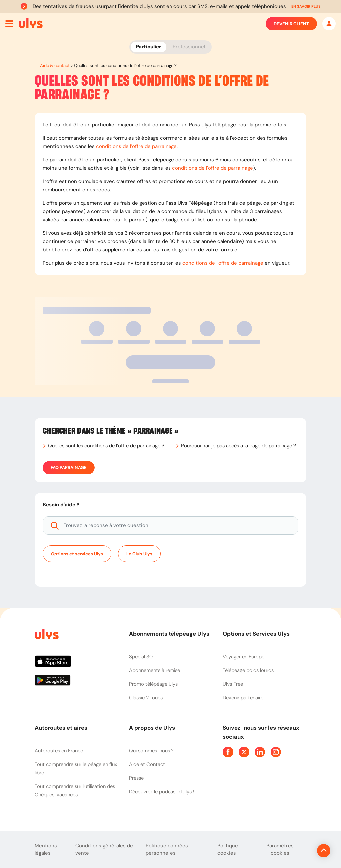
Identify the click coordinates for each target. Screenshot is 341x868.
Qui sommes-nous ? (151, 751)
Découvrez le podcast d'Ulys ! (162, 792)
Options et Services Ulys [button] (256, 634)
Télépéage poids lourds (248, 670)
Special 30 (141, 657)
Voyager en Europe (244, 657)
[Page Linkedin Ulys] (260, 752)
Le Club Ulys (139, 554)
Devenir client (291, 24)
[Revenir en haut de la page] (301, 851)
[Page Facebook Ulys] (228, 752)
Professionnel (189, 47)
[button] (306, 6)
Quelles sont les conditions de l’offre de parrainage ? (106, 446)
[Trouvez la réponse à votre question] (170, 525)
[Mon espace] (329, 24)
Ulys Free (233, 684)
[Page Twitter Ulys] (244, 752)
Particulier (148, 47)
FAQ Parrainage (69, 468)
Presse (136, 778)
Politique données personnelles (167, 849)
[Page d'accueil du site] (46, 635)
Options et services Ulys (77, 554)
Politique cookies (228, 849)
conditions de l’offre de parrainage (136, 146)
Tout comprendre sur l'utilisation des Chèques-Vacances (75, 790)
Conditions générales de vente (104, 849)
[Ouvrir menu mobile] (9, 24)
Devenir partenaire (243, 698)
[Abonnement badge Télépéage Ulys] (31, 23)
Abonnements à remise (155, 670)
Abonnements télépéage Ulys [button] (169, 634)
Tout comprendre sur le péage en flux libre (76, 768)
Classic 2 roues (146, 698)
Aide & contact (55, 65)
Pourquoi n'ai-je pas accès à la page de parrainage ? (239, 446)
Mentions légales (46, 849)
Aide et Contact (147, 764)
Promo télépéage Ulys (153, 684)
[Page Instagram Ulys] (276, 752)
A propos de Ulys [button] (152, 728)
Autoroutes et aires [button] (61, 728)
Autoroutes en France (59, 751)
